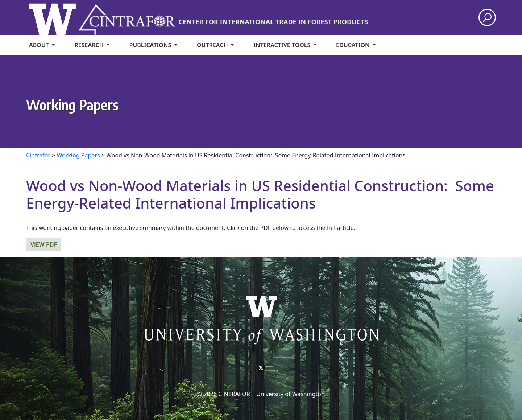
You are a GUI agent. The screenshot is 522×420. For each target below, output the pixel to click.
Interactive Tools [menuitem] (283, 45)
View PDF (44, 244)
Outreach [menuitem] (213, 45)
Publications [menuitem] (151, 45)
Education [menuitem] (354, 45)
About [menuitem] (40, 45)
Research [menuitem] (90, 45)
